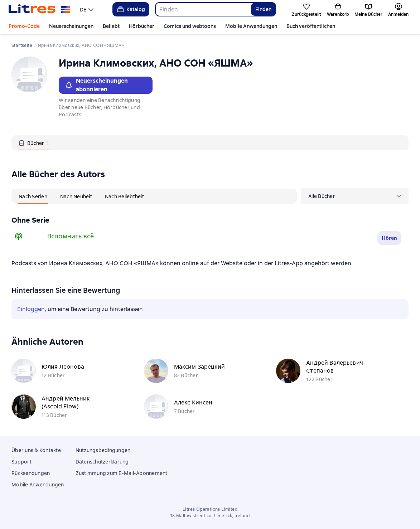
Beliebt (111, 26)
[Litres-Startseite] (40, 9)
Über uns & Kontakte (36, 450)
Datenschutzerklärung (102, 462)
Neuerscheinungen (71, 26)
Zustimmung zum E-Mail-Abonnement (122, 473)
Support (21, 462)
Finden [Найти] (263, 9)
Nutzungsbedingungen (103, 450)
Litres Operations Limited (210, 509)
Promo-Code (24, 26)
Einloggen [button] (31, 309)
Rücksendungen (31, 473)
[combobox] (203, 9)
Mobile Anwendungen (251, 26)
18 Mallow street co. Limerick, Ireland (210, 516)
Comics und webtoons (190, 26)
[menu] (88, 9)
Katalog (131, 9)
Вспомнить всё (71, 236)
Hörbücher (142, 26)
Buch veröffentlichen (311, 26)
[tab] (33, 143)
